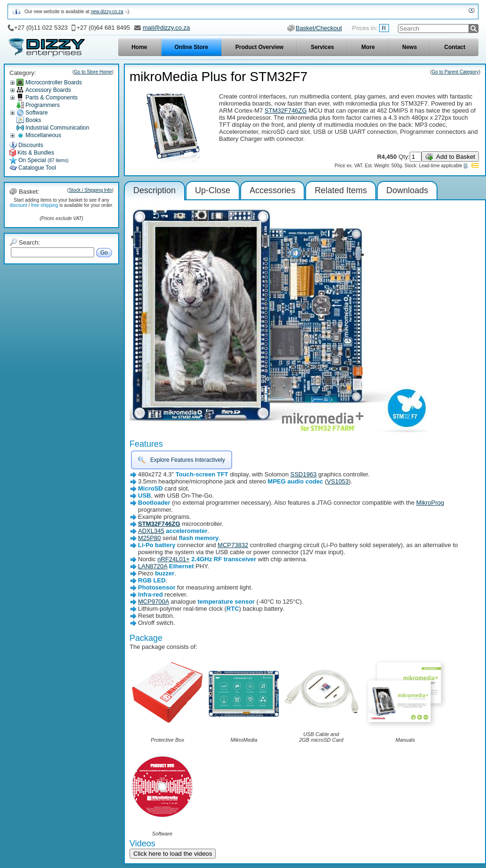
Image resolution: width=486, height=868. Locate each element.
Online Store (191, 47)
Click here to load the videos (173, 854)
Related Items (341, 190)
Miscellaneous (43, 135)
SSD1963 (304, 474)
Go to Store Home (93, 72)
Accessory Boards (48, 90)
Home (139, 47)
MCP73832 (233, 545)
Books (33, 120)
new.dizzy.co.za (107, 12)
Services (322, 47)
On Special (44, 160)
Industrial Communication (57, 128)
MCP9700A (154, 602)
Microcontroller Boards (54, 82)
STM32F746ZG (286, 111)
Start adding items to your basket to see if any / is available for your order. (61, 203)
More (368, 47)
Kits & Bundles (36, 153)
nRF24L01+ (173, 559)
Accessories (272, 190)
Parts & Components (52, 98)
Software (36, 113)
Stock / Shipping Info (90, 190)
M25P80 (149, 538)
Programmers (43, 105)
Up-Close (213, 190)
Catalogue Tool (37, 168)
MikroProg (430, 503)
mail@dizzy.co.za (166, 28)
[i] (465, 166)
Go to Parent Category (455, 72)
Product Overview (259, 47)
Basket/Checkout (319, 28)
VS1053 (338, 481)
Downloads (407, 190)
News (409, 47)
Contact (455, 47)
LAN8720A (153, 566)
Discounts (31, 145)
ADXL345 (151, 531)
